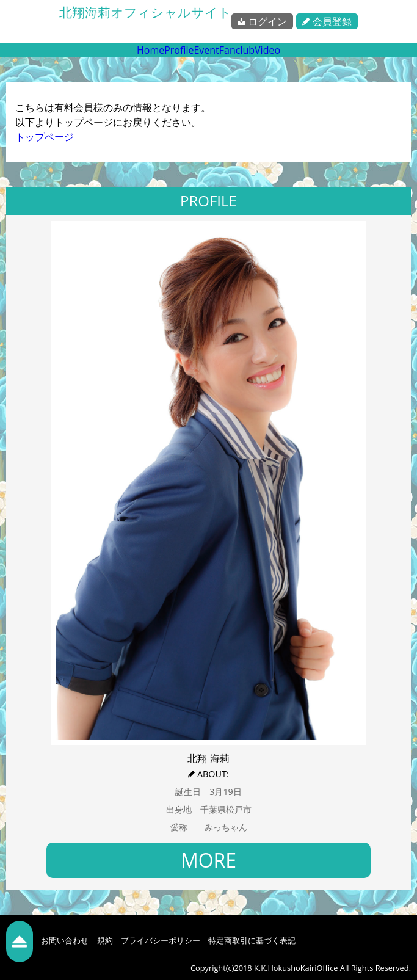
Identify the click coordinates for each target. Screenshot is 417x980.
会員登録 (327, 21)
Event (206, 50)
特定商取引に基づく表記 (252, 940)
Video (267, 50)
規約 (105, 940)
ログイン (262, 21)
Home (150, 50)
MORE (209, 860)
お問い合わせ (65, 940)
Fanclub (237, 50)
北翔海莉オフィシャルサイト (145, 12)
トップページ (45, 137)
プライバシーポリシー (161, 940)
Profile (179, 50)
